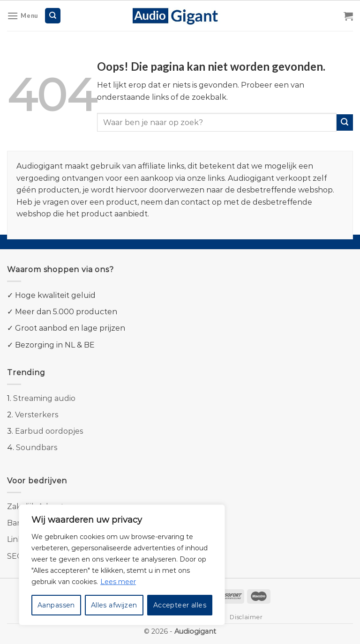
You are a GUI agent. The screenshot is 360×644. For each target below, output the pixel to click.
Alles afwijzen (114, 605)
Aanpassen (56, 605)
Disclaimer (246, 617)
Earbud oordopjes (49, 431)
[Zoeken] (53, 16)
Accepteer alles (180, 605)
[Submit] (345, 122)
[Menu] (22, 16)
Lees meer (118, 582)
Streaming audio (44, 398)
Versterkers (37, 415)
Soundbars (37, 448)
